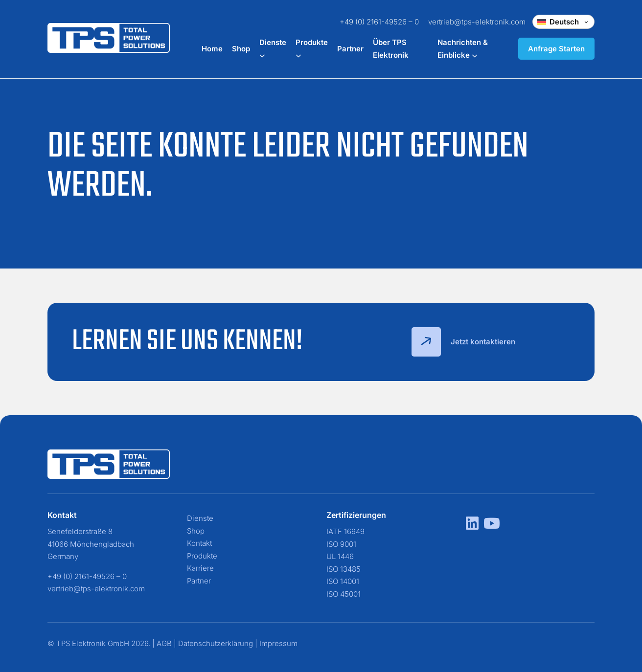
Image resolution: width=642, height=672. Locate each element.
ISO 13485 (344, 569)
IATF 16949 (345, 531)
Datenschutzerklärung (216, 643)
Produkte (202, 556)
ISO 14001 (343, 581)
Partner (350, 49)
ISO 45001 (344, 594)
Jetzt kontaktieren (463, 342)
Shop (241, 49)
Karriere (200, 568)
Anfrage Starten (556, 49)
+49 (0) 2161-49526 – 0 (379, 22)
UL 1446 (340, 556)
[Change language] (563, 22)
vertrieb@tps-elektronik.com (477, 22)
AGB (164, 643)
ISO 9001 (341, 544)
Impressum (278, 643)
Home (212, 49)
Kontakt (199, 543)
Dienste (200, 518)
